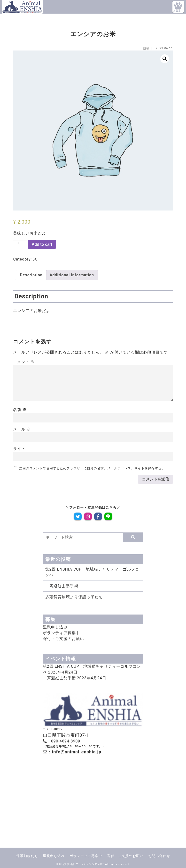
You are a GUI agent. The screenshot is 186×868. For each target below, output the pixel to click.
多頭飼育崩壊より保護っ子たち (74, 597)
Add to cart (42, 244)
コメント (24, 362)
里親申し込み (55, 627)
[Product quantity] (20, 243)
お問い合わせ (159, 856)
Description (31, 275)
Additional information (72, 275)
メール (22, 429)
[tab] (31, 275)
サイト (19, 449)
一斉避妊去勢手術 (62, 586)
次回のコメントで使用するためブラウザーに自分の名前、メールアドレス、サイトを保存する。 (92, 468)
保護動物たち (27, 856)
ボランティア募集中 (61, 633)
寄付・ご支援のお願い (63, 639)
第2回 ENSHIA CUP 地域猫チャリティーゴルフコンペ (92, 572)
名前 (20, 410)
